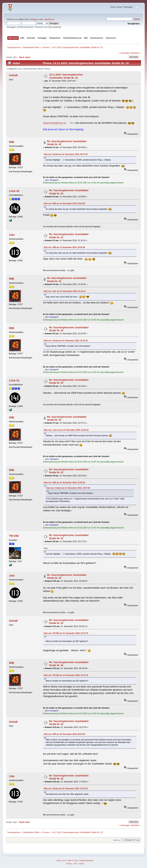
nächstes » (136, 53)
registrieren (49, 19)
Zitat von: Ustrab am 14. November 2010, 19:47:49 (66, 154)
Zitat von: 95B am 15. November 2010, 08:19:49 (64, 734)
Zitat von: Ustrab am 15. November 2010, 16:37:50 (66, 789)
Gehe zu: (117, 840)
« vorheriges (124, 53)
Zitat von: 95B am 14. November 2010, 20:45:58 (64, 204)
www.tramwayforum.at (55, 123)
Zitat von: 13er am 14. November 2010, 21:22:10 (65, 291)
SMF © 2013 (73, 860)
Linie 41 (14, 191)
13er (12, 235)
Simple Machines (86, 860)
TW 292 (14, 536)
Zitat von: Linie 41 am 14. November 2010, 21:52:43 (66, 430)
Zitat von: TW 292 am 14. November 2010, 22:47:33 (66, 633)
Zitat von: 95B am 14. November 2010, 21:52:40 (64, 483)
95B (11, 142)
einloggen (34, 19)
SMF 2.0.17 (61, 860)
